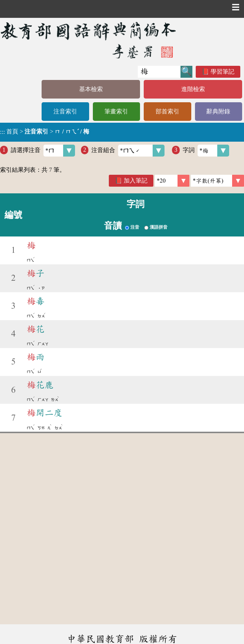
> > (45, 132)
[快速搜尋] (159, 72)
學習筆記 (222, 72)
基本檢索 (91, 89)
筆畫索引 (116, 111)
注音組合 (128, 151)
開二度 (45, 413)
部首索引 (167, 111)
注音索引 (65, 111)
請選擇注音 (43, 151)
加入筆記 (136, 181)
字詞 (206, 151)
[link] (217, 181)
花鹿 (40, 385)
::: (2, 132)
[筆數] (172, 181)
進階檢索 (193, 89)
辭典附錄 (218, 111)
